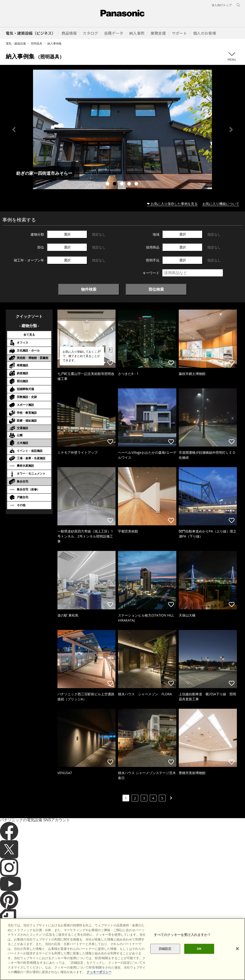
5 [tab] (137, 184)
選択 (67, 234)
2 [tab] (115, 184)
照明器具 (37, 43)
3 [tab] (122, 184)
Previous (14, 130)
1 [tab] (108, 184)
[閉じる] (237, 949)
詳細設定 (165, 949)
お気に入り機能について (221, 204)
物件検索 (89, 289)
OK (199, 949)
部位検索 (156, 289)
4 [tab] (130, 184)
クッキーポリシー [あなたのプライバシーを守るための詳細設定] (99, 972)
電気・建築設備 (16, 43)
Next (231, 130)
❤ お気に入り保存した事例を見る (172, 204)
